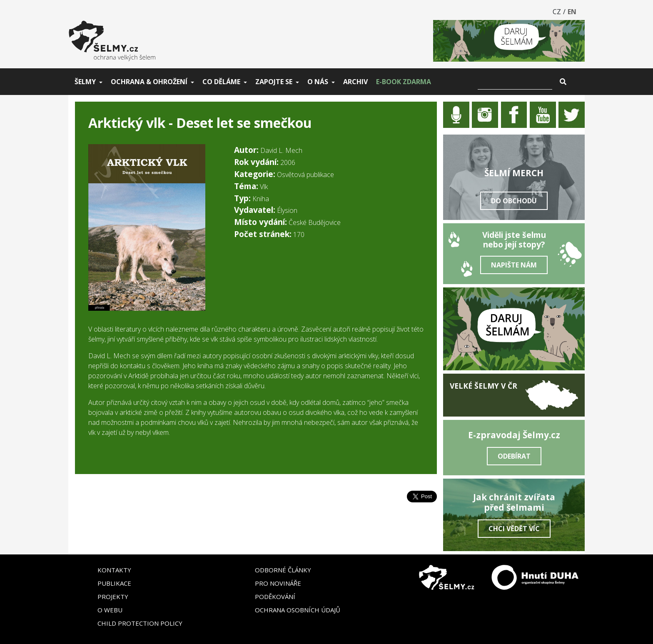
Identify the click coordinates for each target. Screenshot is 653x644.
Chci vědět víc (514, 529)
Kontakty (114, 570)
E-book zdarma (404, 82)
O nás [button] (318, 82)
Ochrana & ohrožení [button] (149, 82)
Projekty (113, 597)
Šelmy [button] (85, 82)
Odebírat (514, 456)
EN (572, 12)
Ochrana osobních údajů (298, 610)
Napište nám (514, 265)
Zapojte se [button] (274, 82)
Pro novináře (278, 583)
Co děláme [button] (221, 82)
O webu (110, 610)
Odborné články (283, 570)
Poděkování (275, 597)
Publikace (114, 583)
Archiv (355, 82)
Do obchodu (514, 201)
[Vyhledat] (515, 82)
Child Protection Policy (140, 623)
